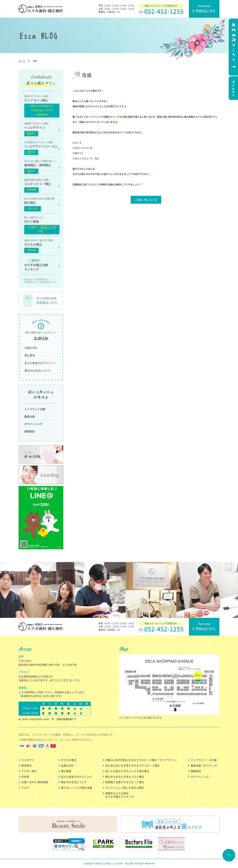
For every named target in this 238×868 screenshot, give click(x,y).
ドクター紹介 (29, 771)
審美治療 (30, 416)
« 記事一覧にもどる (146, 200)
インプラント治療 (35, 409)
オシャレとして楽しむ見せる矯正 (125, 788)
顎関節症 (30, 431)
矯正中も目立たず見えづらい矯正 (125, 777)
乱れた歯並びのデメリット (40, 363)
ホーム (22, 61)
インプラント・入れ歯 (204, 760)
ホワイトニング (33, 424)
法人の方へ (233, 89)
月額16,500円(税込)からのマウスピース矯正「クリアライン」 (142, 760)
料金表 (25, 777)
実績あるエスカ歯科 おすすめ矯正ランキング (120, 795)
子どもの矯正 (69, 760)
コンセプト (28, 760)
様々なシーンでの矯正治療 (77, 788)
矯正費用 (30, 355)
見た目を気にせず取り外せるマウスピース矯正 (133, 765)
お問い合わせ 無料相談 (35, 782)
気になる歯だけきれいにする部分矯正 (127, 771)
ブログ (25, 788)
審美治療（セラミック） (205, 765)
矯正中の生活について (38, 370)
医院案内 (27, 765)
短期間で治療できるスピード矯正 (125, 782)
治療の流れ (31, 348)
